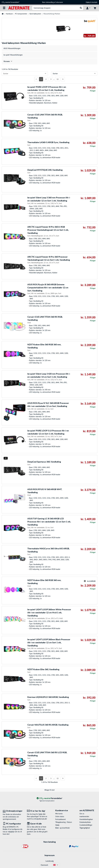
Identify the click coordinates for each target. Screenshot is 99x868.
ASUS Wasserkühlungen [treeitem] (12, 48)
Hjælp (88, 2)
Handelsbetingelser (86, 819)
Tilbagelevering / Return (64, 822)
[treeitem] (49, 61)
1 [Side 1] (41, 79)
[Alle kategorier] (4, 8)
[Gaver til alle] (37, 824)
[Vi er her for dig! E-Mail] (37, 811)
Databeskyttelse (85, 822)
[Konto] (88, 8)
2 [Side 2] (46, 79)
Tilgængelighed (85, 828)
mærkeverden (84, 816)
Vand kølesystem (35, 14)
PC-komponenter (21, 14)
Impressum (50, 855)
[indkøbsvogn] (95, 8)
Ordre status (60, 816)
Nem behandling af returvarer (53, 2)
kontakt (95, 2)
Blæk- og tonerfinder (63, 828)
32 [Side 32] (58, 79)
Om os (82, 814)
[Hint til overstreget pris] (85, 581)
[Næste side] (63, 79)
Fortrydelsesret (60, 819)
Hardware (9, 14)
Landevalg (50, 861)
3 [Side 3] (51, 79)
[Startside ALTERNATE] (19, 8)
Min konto (59, 814)
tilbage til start (49, 790)
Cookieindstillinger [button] (86, 825)
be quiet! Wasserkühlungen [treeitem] (13, 55)
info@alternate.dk (40, 819)
